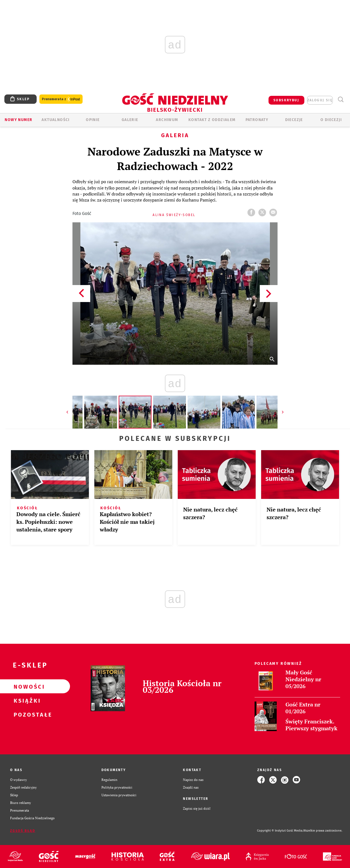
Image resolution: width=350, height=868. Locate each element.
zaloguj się (320, 100)
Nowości (26, 686)
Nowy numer (18, 120)
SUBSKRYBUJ (286, 100)
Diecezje (294, 120)
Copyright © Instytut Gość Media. (280, 831)
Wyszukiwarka (341, 100)
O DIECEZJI (331, 120)
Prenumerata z (61, 99)
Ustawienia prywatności (119, 795)
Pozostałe (26, 714)
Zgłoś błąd (23, 831)
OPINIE (93, 120)
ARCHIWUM (167, 120)
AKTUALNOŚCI (56, 120)
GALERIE (130, 120)
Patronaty (257, 120)
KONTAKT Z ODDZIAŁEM (212, 120)
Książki (26, 700)
